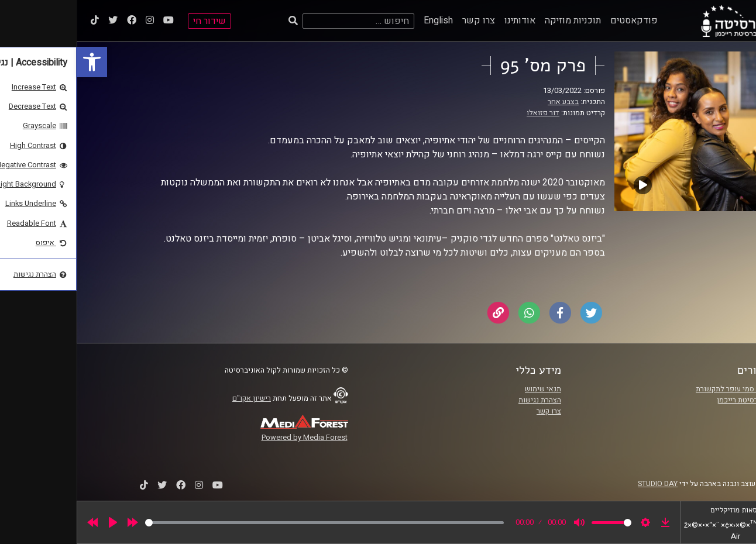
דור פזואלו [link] (466, 113)
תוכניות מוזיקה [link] (496, 20)
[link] (15, 62)
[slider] (248, 523)
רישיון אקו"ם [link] (175, 398)
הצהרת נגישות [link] (463, 400)
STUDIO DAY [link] (581, 484)
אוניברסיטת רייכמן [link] (669, 400)
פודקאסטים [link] (557, 20)
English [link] (362, 20)
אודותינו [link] (443, 20)
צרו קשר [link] (402, 20)
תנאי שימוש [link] (466, 389)
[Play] (36, 522)
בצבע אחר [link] (487, 102)
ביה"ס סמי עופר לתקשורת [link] (658, 389)
